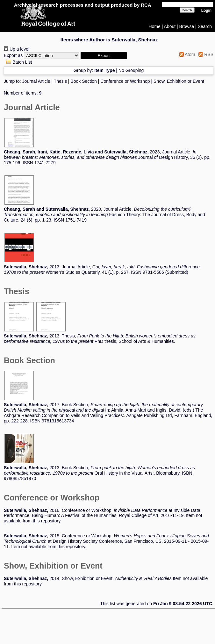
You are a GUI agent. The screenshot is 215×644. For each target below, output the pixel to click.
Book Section (84, 81)
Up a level (17, 49)
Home (155, 26)
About (170, 26)
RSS (205, 54)
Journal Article (36, 81)
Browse (187, 26)
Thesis (60, 81)
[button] (104, 56)
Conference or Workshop (125, 81)
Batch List (18, 62)
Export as (13, 55)
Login (206, 11)
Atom (186, 54)
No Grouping (131, 70)
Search (205, 26)
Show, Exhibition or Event (179, 81)
